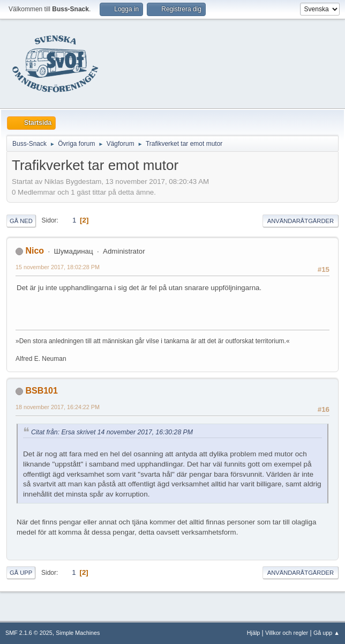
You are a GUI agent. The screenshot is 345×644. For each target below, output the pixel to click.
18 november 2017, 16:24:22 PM (58, 407)
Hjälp (254, 633)
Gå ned (21, 221)
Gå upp (21, 573)
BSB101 (41, 391)
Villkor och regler (287, 633)
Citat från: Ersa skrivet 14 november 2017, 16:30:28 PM (112, 432)
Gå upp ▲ (327, 633)
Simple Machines (78, 633)
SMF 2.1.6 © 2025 (29, 633)
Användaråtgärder (301, 221)
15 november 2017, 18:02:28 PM (58, 267)
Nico (35, 251)
